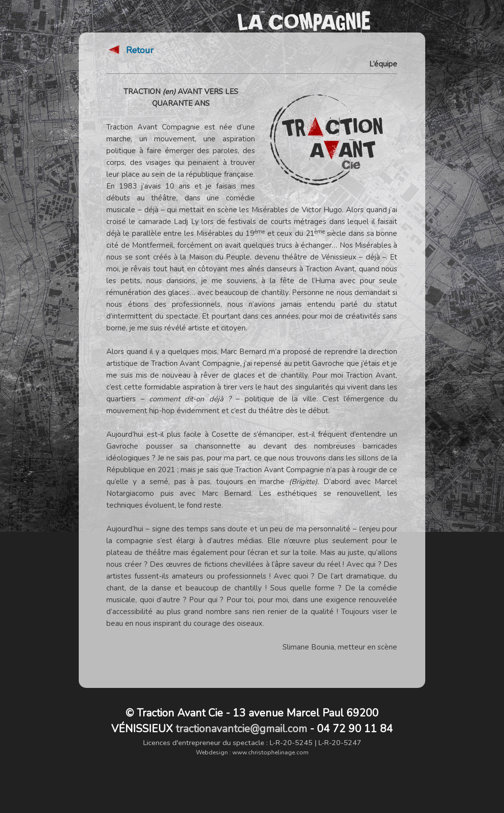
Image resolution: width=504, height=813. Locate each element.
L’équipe (383, 68)
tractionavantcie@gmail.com (241, 729)
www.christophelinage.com (270, 752)
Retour (130, 54)
